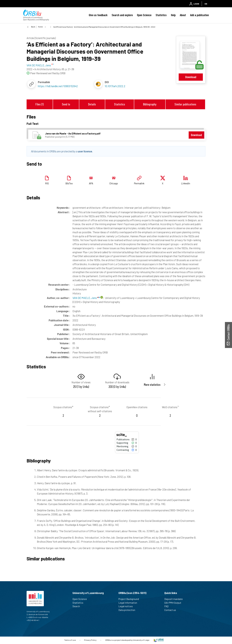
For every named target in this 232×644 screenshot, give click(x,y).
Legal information (129, 603)
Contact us (172, 610)
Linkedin (186, 183)
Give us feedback (98, 15)
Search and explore (122, 15)
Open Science (144, 15)
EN (206, 4)
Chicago (114, 183)
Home (40, 27)
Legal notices (127, 606)
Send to (66, 104)
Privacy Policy (90, 640)
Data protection (128, 610)
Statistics (161, 15)
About (183, 15)
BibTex (69, 183)
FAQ (168, 606)
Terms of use (70, 640)
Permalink (139, 183)
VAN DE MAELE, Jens (86, 298)
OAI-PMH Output (174, 603)
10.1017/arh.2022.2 (115, 86)
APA (91, 183)
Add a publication (199, 15)
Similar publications (185, 104)
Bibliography (150, 104)
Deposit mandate (175, 599)
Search (78, 606)
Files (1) (40, 104)
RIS (47, 183)
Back (33, 27)
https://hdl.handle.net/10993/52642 (58, 86)
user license (85, 151)
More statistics (152, 385)
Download (191, 77)
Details (92, 104)
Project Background (130, 599)
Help (173, 15)
